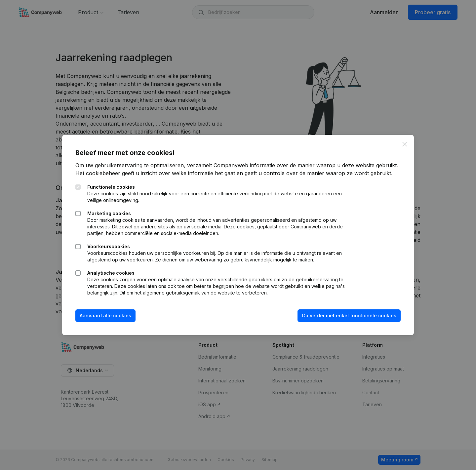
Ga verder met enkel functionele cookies (349, 315)
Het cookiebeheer (98, 173)
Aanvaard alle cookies (105, 315)
